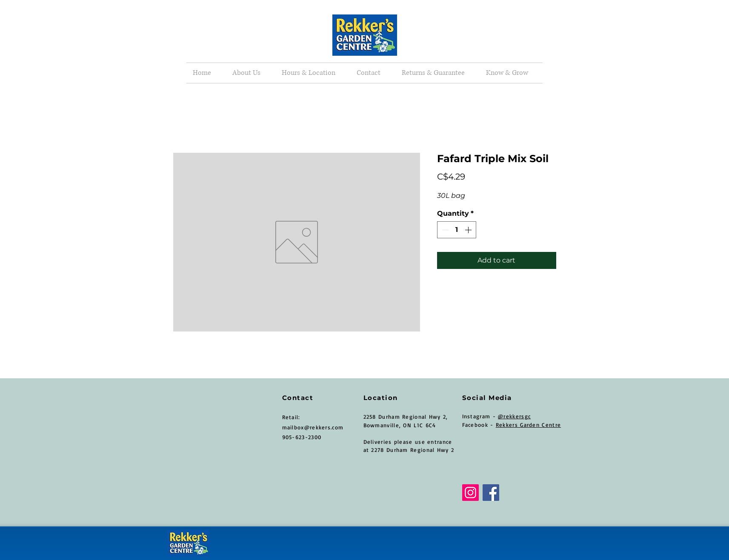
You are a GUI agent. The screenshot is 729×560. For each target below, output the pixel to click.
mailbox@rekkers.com (313, 427)
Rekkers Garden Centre (528, 425)
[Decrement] (444, 230)
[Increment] (469, 230)
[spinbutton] (457, 230)
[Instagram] (470, 493)
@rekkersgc (514, 416)
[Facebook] (491, 493)
